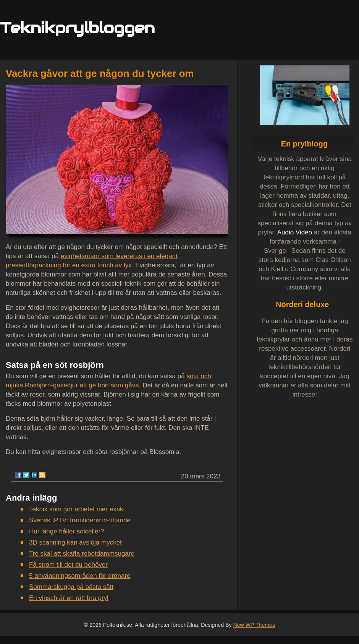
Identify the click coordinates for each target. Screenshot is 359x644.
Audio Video (295, 232)
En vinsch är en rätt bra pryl (69, 598)
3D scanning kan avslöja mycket (75, 542)
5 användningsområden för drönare (80, 576)
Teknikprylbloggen (77, 28)
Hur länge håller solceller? (67, 531)
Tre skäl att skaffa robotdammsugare (82, 554)
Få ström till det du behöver (68, 565)
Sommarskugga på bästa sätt (71, 587)
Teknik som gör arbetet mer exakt (77, 509)
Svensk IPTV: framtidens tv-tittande (80, 520)
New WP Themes (254, 625)
